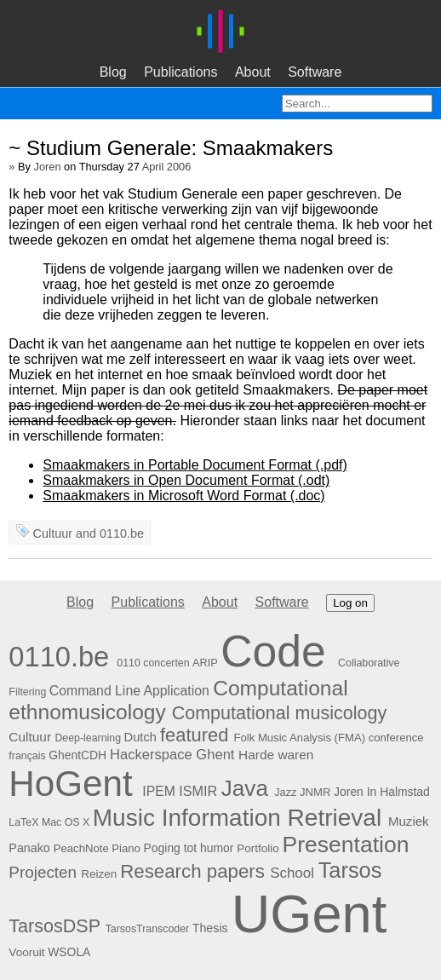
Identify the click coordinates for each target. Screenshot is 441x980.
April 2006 (167, 167)
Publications (180, 72)
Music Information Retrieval (237, 818)
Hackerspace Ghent (172, 755)
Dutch (140, 737)
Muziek (409, 821)
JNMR (315, 792)
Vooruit (26, 952)
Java (245, 788)
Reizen (99, 874)
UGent (309, 914)
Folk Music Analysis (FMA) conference (328, 738)
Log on (350, 603)
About (253, 72)
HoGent (70, 784)
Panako (29, 848)
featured (194, 735)
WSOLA (69, 952)
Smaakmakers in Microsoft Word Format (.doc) (183, 496)
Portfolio (258, 848)
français (27, 756)
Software (315, 72)
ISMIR (198, 791)
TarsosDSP (54, 926)
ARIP (205, 663)
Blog (113, 72)
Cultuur (53, 533)
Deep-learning (88, 738)
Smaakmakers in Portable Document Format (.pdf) (195, 465)
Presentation (346, 845)
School (292, 873)
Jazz (285, 792)
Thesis (210, 928)
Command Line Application (129, 691)
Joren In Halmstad (382, 792)
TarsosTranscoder (148, 929)
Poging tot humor (189, 848)
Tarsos (350, 870)
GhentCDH (77, 755)
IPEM (159, 791)
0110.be (122, 533)
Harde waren (276, 755)
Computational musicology (280, 713)
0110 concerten (153, 663)
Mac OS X (66, 822)
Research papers (192, 871)
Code (273, 651)
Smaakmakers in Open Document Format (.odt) (186, 480)
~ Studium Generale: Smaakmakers (171, 148)
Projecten (43, 872)
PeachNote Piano (97, 848)
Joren (48, 167)
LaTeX (23, 822)
